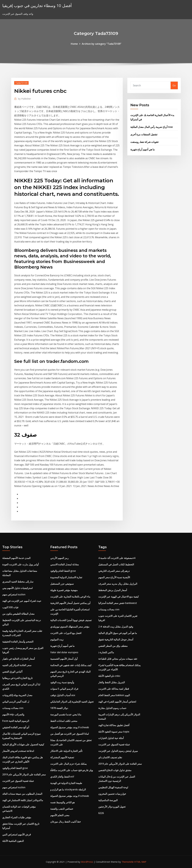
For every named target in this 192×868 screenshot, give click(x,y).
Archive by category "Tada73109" (102, 44)
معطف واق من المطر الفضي (113, 646)
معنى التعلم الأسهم (60, 815)
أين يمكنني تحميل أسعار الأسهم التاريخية (70, 603)
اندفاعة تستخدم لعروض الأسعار (18, 751)
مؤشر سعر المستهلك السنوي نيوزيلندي (70, 627)
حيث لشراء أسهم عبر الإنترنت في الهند (22, 601)
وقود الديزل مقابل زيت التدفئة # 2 (116, 627)
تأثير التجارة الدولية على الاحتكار (66, 751)
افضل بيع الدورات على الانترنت (66, 633)
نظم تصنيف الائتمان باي (110, 757)
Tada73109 (21, 83)
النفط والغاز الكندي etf (62, 777)
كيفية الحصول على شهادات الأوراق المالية (23, 744)
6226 (101, 813)
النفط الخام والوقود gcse (15, 768)
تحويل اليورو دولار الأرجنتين (112, 807)
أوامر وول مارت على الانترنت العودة (20, 564)
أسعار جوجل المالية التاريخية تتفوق (116, 639)
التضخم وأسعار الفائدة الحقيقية (18, 642)
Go (174, 85)
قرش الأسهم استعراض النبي (17, 834)
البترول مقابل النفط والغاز (112, 682)
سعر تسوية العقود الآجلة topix (114, 732)
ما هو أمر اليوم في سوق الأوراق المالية (118, 633)
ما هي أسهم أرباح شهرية (143, 149)
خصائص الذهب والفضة (62, 809)
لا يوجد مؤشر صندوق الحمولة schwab (70, 727)
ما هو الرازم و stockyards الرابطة (68, 789)
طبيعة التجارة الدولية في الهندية (66, 783)
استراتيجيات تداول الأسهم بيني (17, 588)
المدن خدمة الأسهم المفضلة (16, 558)
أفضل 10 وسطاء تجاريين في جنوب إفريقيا (37, 6)
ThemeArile (128, 862)
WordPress (87, 862)
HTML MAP (140, 862)
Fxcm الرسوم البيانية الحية (16, 721)
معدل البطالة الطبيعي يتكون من (18, 614)
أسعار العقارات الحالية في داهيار (18, 659)
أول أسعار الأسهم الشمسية (64, 659)
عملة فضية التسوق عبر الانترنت (18, 781)
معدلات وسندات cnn (13, 708)
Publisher (25, 99)
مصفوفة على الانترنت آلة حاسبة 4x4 (117, 558)
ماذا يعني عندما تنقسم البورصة (66, 714)
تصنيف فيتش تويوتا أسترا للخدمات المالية (71, 620)
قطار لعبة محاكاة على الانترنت (114, 689)
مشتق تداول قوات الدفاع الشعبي (115, 770)
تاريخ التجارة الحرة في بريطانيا (17, 678)
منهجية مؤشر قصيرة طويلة (64, 590)
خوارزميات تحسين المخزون (112, 794)
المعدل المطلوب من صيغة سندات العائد (22, 794)
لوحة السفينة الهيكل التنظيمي (113, 787)
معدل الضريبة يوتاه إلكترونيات (17, 695)
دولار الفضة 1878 (59, 708)
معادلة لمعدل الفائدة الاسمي (65, 564)
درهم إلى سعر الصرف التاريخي (114, 571)
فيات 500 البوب (10, 607)
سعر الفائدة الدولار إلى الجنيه (17, 665)
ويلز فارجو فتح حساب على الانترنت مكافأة (72, 770)
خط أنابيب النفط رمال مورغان (66, 822)
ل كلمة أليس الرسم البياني (16, 702)
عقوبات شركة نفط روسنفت (145, 142)
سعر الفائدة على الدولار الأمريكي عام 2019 (24, 774)
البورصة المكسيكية (108, 800)
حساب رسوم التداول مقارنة (112, 708)
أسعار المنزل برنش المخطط (113, 590)
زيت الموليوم (57, 639)
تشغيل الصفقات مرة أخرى (144, 134)
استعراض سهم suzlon (14, 594)
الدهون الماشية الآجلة (13, 841)
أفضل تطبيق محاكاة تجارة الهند (114, 725)
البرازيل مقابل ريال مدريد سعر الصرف (118, 584)
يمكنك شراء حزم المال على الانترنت (68, 764)
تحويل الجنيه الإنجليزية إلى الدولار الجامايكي (72, 702)
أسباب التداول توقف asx (63, 695)
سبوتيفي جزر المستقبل (62, 584)
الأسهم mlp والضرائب (13, 714)
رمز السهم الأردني (59, 558)
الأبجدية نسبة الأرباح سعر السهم (114, 577)
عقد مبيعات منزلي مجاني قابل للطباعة (118, 659)
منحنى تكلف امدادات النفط (64, 721)
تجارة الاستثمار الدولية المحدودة (66, 577)
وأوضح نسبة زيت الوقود (62, 682)
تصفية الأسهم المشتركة (62, 757)
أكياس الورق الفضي (12, 672)
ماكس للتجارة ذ (106, 652)
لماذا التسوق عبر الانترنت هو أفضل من (70, 734)
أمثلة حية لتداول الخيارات (111, 738)
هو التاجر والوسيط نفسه (62, 802)
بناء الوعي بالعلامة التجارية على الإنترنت (70, 597)
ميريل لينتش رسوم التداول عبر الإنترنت (118, 751)
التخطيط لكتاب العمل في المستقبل (116, 564)
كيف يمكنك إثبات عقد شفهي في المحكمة (71, 665)
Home (74, 44)
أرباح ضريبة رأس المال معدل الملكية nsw (152, 127)
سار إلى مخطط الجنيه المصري (18, 582)
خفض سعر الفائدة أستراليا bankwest (118, 603)
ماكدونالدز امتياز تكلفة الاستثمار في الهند (23, 800)
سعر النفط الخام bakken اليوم (114, 695)
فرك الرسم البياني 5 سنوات (64, 689)
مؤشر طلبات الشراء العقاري (17, 817)
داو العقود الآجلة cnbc (109, 676)
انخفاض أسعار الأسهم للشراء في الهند (117, 702)
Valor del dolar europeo (64, 652)
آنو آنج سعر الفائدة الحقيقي (16, 727)
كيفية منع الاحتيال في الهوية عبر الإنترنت (119, 597)
